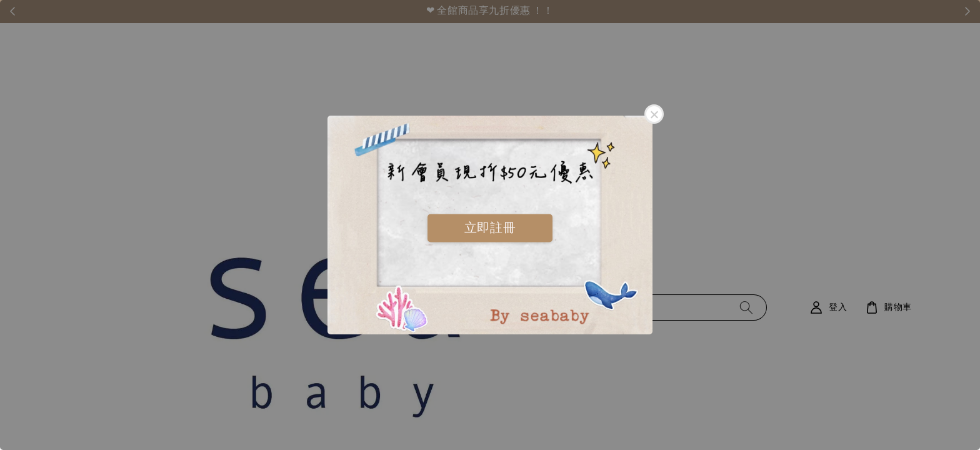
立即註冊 (490, 227)
